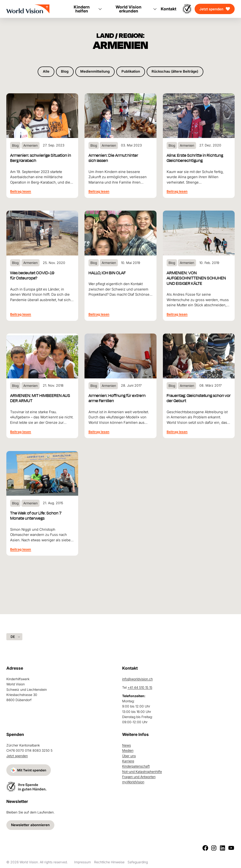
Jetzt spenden (211, 9)
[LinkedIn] (223, 848)
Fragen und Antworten (139, 776)
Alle (44, 72)
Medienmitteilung (94, 72)
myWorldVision (133, 782)
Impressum (82, 862)
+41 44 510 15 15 (140, 687)
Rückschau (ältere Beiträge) (176, 72)
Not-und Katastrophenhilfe (142, 771)
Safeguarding (138, 862)
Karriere (128, 761)
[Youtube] (231, 848)
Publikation (130, 72)
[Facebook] (205, 848)
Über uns (129, 756)
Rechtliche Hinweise (109, 862)
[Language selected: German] (14, 636)
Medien (128, 750)
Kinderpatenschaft (136, 766)
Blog (64, 72)
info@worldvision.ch (137, 679)
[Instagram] (214, 848)
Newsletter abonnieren (30, 825)
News (127, 745)
